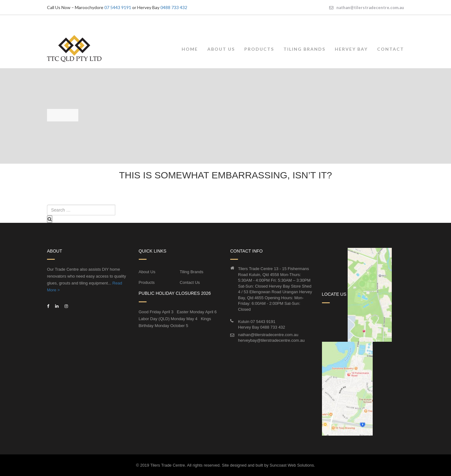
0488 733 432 (174, 7)
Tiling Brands (304, 49)
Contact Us (190, 282)
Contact (391, 49)
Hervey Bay (351, 49)
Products (259, 49)
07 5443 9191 (118, 7)
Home (190, 49)
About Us (221, 49)
